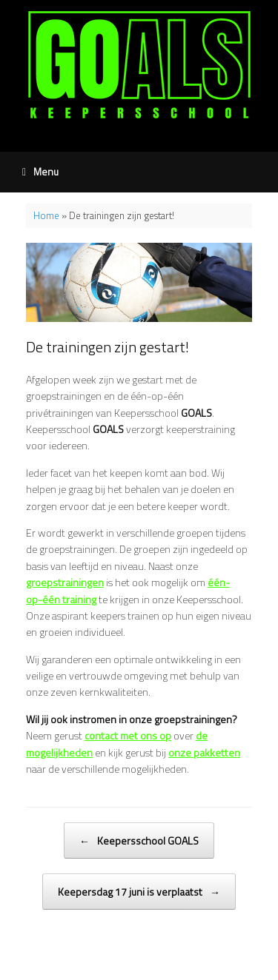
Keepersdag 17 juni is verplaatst (139, 892)
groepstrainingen (65, 582)
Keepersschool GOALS (139, 840)
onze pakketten (204, 752)
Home (46, 215)
